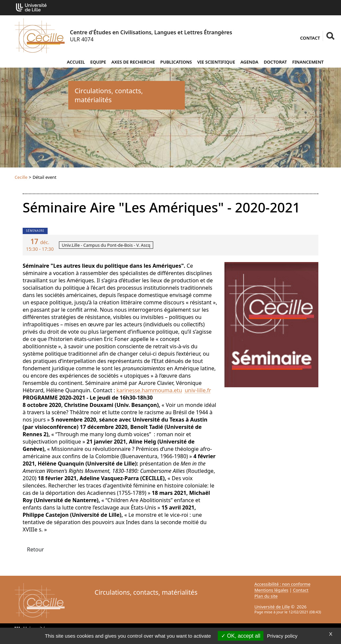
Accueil (76, 62)
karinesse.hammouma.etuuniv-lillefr (164, 390)
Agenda (249, 62)
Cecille (21, 177)
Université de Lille (272, 607)
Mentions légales (271, 590)
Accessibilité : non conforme (282, 584)
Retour (35, 549)
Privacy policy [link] (282, 636)
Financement (308, 62)
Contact (310, 38)
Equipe (98, 62)
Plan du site (266, 596)
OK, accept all (241, 636)
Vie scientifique (216, 62)
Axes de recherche (133, 62)
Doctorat (275, 62)
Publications (176, 62)
